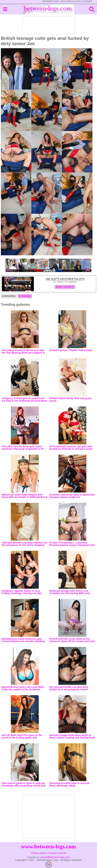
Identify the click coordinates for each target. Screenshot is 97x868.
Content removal (57, 853)
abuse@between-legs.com (55, 857)
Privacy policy (39, 853)
